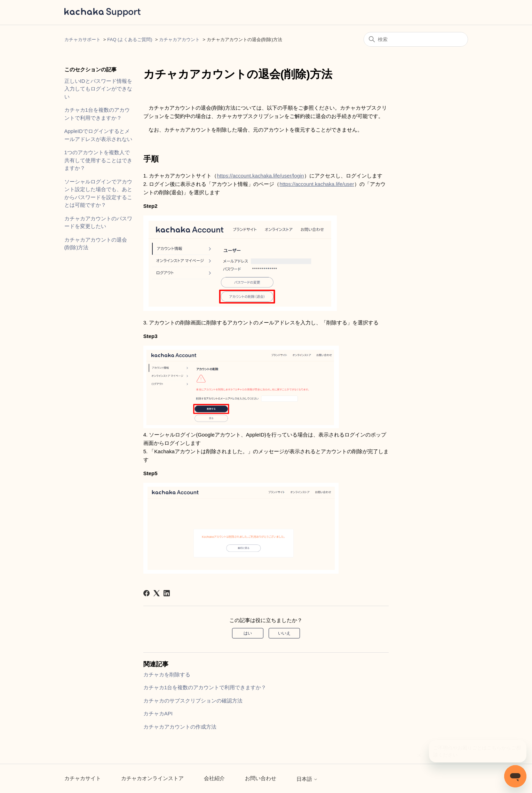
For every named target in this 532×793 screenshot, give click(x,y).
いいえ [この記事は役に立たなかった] (284, 633)
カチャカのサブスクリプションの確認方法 (193, 701)
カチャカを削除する (167, 674)
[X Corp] (157, 593)
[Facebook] (146, 593)
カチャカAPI (158, 713)
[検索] (416, 39)
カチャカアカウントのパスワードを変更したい (98, 222)
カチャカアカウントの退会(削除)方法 (96, 244)
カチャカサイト (83, 778)
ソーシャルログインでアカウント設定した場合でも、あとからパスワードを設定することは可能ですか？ (98, 193)
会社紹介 (214, 778)
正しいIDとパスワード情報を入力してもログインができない (98, 89)
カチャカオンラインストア (152, 778)
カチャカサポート (82, 40)
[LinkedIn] (167, 593)
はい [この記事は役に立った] (248, 633)
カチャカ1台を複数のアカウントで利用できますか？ (97, 114)
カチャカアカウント (179, 40)
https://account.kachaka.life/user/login (260, 176)
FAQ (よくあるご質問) (130, 40)
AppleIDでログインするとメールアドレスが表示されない (98, 135)
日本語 (307, 779)
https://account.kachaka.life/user (317, 184)
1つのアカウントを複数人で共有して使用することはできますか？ (98, 160)
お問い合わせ (261, 778)
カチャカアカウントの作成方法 (180, 727)
